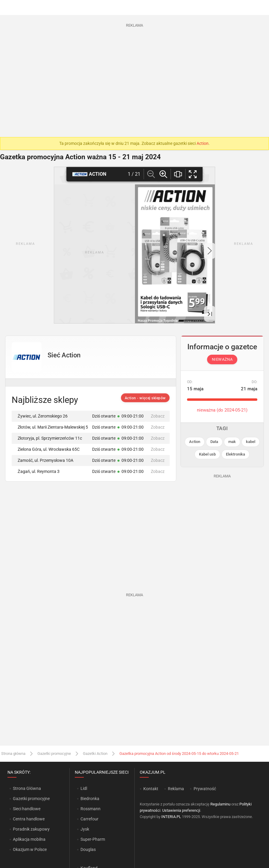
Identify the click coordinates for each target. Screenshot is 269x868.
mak (232, 442)
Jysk (85, 829)
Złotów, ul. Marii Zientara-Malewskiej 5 (51, 427)
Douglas (88, 849)
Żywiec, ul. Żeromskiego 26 (41, 416)
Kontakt (151, 789)
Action (203, 143)
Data (214, 442)
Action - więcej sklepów (145, 398)
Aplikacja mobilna (29, 839)
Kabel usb (207, 454)
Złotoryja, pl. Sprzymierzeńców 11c (48, 438)
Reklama (176, 789)
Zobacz (158, 416)
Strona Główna (27, 788)
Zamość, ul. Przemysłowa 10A (43, 460)
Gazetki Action (95, 754)
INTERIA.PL (171, 817)
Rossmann (91, 809)
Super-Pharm (93, 839)
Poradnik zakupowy (31, 829)
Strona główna (13, 754)
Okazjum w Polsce (30, 849)
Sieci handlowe (27, 809)
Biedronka (90, 799)
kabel (251, 442)
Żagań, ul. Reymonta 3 (37, 471)
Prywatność (205, 789)
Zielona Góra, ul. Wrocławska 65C (47, 449)
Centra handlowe (29, 819)
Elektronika (235, 454)
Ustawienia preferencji (181, 810)
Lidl (84, 788)
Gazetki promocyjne (54, 754)
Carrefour (89, 819)
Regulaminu (220, 804)
